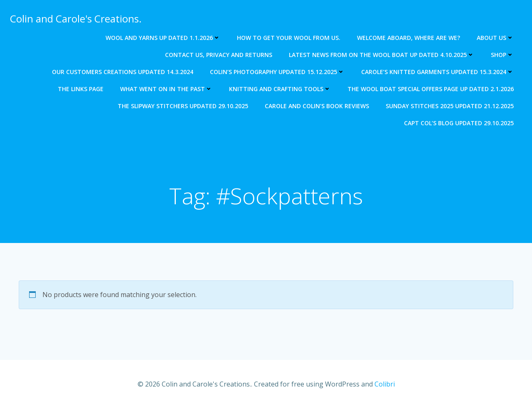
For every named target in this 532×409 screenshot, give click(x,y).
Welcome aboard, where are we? (409, 38)
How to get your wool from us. (289, 38)
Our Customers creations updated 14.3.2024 (123, 72)
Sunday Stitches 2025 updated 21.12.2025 (450, 106)
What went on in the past (166, 89)
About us (495, 38)
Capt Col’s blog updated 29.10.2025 (459, 123)
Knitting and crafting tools (280, 89)
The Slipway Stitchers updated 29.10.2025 (183, 106)
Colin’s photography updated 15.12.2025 (277, 72)
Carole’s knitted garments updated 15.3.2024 (437, 72)
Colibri (385, 384)
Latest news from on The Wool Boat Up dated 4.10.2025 (382, 55)
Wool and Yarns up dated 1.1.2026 (163, 38)
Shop (502, 55)
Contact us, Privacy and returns (219, 55)
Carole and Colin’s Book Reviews (317, 106)
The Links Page (81, 89)
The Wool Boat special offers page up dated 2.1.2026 (431, 89)
